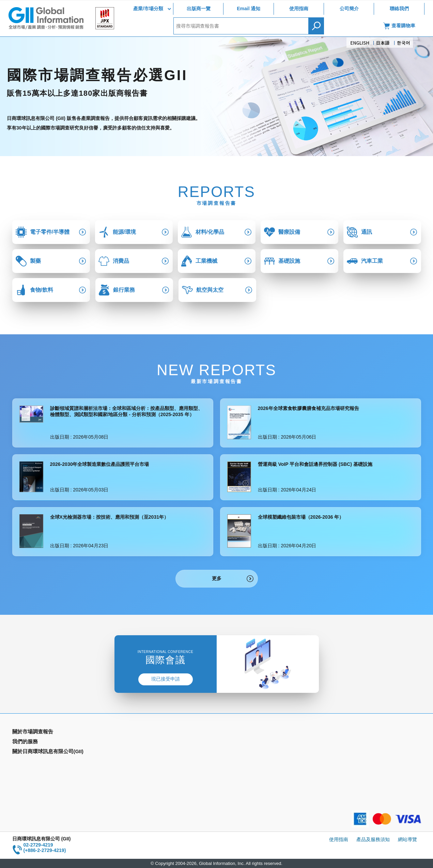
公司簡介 (349, 9)
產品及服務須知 (373, 839)
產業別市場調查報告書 (36, 743)
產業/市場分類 (148, 9)
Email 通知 (249, 9)
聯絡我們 (399, 9)
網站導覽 (407, 839)
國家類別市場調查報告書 (38, 752)
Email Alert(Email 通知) (140, 743)
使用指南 (299, 9)
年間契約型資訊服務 (34, 762)
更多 (217, 578)
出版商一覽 (199, 9)
